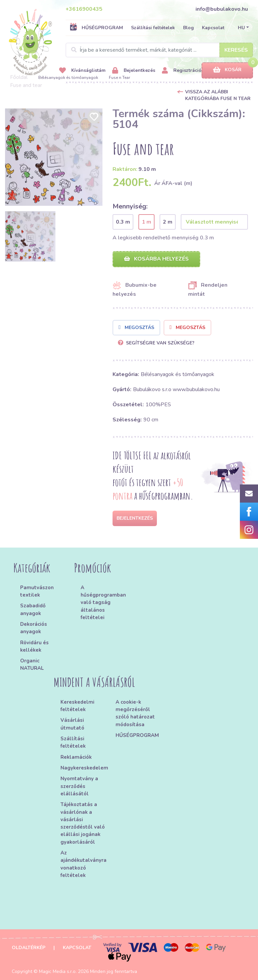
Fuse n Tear (119, 78)
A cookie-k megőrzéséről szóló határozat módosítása (135, 713)
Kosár (227, 70)
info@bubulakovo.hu (222, 9)
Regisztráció (182, 71)
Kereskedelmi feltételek (77, 706)
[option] (54, 157)
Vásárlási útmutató (72, 724)
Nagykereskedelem (84, 768)
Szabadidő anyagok (33, 609)
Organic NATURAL (32, 664)
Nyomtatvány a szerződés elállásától (79, 786)
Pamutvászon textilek (37, 591)
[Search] (159, 50)
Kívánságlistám (82, 71)
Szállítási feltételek (153, 28)
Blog (188, 28)
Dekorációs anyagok (34, 628)
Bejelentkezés (134, 71)
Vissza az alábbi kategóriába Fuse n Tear (218, 95)
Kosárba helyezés (156, 259)
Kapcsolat (213, 28)
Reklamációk (76, 757)
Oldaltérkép (29, 948)
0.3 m (123, 222)
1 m (146, 222)
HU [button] (241, 28)
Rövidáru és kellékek (34, 646)
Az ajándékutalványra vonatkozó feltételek (83, 864)
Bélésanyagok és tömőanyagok (68, 78)
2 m (168, 222)
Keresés (236, 50)
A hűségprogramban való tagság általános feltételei (102, 602)
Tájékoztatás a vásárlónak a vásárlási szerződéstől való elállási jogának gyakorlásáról (83, 823)
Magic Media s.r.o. (58, 971)
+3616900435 (84, 9)
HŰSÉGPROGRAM (96, 28)
